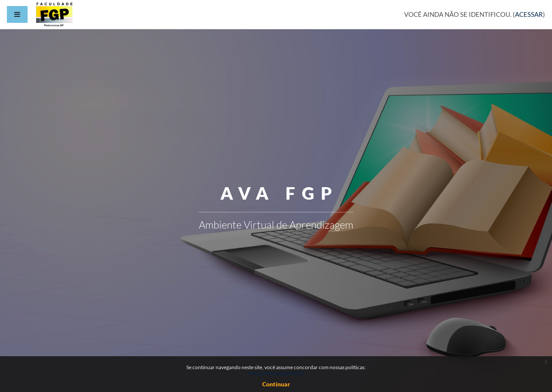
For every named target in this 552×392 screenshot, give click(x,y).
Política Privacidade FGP (276, 373)
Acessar (529, 14)
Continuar (276, 384)
